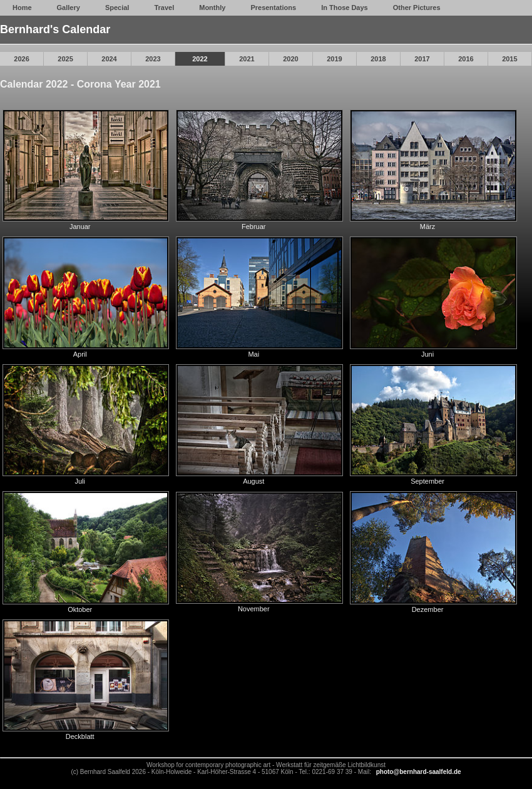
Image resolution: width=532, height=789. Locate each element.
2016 (466, 59)
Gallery (69, 8)
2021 (247, 59)
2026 (21, 59)
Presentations (273, 8)
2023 (153, 59)
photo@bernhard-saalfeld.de (419, 772)
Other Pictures (417, 8)
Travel (164, 8)
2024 (109, 59)
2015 (509, 59)
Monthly (212, 8)
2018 (378, 59)
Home (22, 8)
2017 (422, 59)
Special (117, 8)
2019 (334, 59)
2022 (200, 59)
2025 (65, 59)
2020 (290, 59)
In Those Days (345, 8)
